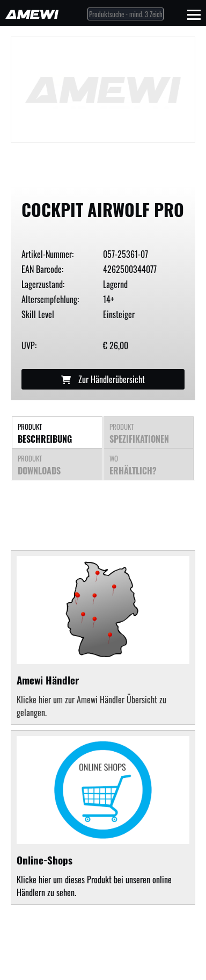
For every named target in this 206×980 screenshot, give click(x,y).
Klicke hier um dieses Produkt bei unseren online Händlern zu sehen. (103, 817)
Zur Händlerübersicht (103, 379)
